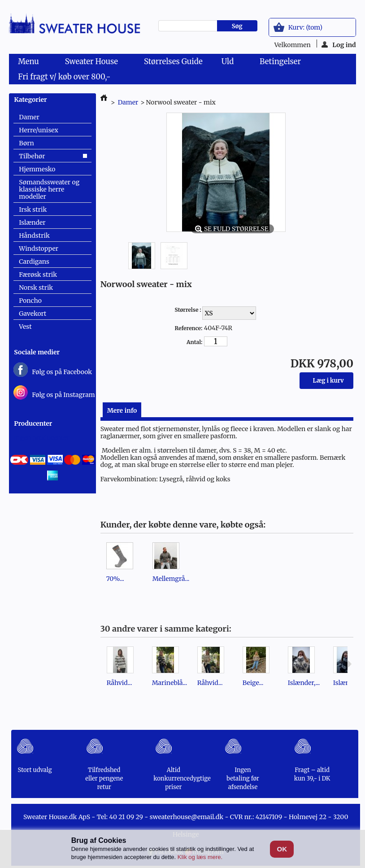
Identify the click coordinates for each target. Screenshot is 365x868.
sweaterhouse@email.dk (187, 817)
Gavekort (33, 314)
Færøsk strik (38, 275)
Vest (25, 327)
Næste (350, 664)
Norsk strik (36, 288)
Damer (29, 117)
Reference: (188, 328)
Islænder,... (304, 683)
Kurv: (305, 27)
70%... (115, 579)
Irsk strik (33, 209)
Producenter (33, 423)
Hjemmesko (37, 169)
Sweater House (93, 63)
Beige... (253, 683)
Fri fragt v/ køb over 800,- (64, 77)
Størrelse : (188, 310)
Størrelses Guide (173, 61)
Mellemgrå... (171, 579)
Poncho (30, 301)
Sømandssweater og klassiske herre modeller (49, 189)
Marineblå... (170, 683)
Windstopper (39, 249)
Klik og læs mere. (200, 857)
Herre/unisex (39, 130)
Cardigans (34, 262)
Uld (229, 63)
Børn (26, 143)
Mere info (122, 410)
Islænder (32, 222)
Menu (30, 63)
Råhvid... (119, 683)
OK (282, 849)
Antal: (194, 342)
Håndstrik (34, 236)
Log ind (339, 44)
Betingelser (280, 61)
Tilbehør (32, 156)
